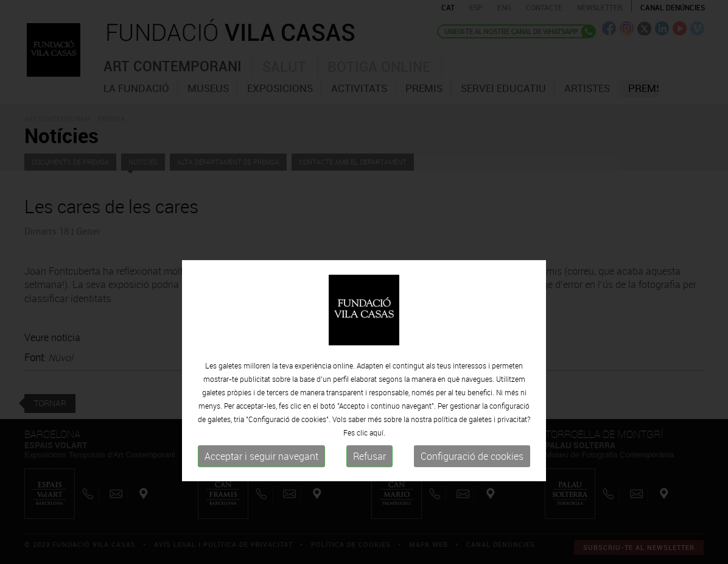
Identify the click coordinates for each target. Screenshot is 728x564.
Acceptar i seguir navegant (261, 481)
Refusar (369, 481)
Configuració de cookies (472, 481)
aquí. (377, 457)
